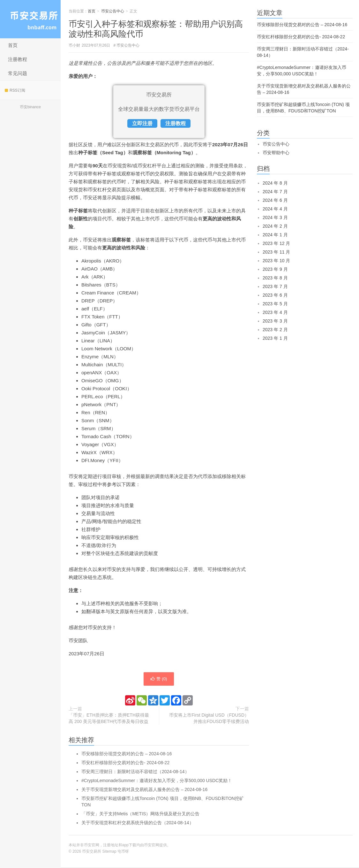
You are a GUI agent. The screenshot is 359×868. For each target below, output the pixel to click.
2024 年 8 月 (275, 183)
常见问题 (18, 73)
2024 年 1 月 (275, 235)
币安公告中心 (113, 11)
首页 (13, 45)
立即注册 (142, 123)
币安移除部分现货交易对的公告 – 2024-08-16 (127, 754)
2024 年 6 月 (275, 200)
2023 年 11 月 (276, 252)
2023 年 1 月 (275, 338)
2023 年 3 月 (275, 321)
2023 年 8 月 (275, 278)
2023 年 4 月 (275, 312)
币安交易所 (30, 19)
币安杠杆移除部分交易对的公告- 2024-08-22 (125, 763)
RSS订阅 (15, 90)
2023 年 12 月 (276, 243)
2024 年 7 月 (275, 192)
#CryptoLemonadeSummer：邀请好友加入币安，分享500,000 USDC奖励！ (157, 781)
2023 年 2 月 (275, 330)
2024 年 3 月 (275, 217)
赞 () (159, 679)
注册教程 (18, 59)
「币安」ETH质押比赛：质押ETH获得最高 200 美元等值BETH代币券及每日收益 (109, 719)
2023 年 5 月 (275, 304)
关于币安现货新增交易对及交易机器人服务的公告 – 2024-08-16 (144, 790)
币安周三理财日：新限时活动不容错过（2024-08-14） (135, 772)
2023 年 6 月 (275, 295)
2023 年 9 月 (275, 269)
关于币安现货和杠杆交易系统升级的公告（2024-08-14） (138, 823)
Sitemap (109, 852)
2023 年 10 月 (276, 261)
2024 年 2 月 (275, 226)
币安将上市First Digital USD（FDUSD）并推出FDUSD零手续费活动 (209, 719)
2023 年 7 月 (275, 286)
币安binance (30, 107)
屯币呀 (123, 852)
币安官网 (152, 846)
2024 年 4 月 (275, 209)
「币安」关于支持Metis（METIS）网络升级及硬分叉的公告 (140, 814)
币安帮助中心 (276, 153)
